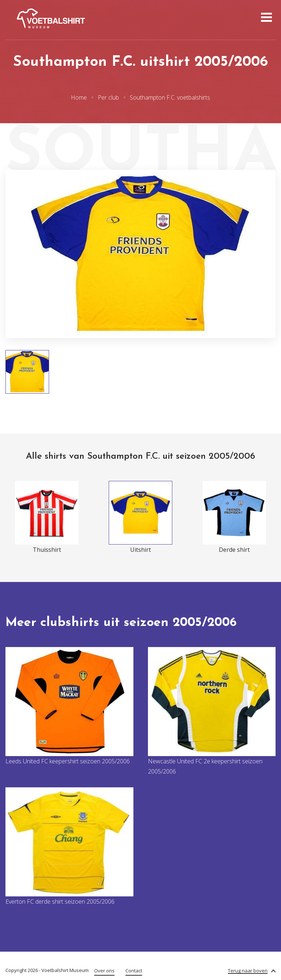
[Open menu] (266, 18)
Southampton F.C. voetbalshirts (170, 97)
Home (79, 97)
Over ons (104, 971)
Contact (134, 971)
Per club (108, 97)
